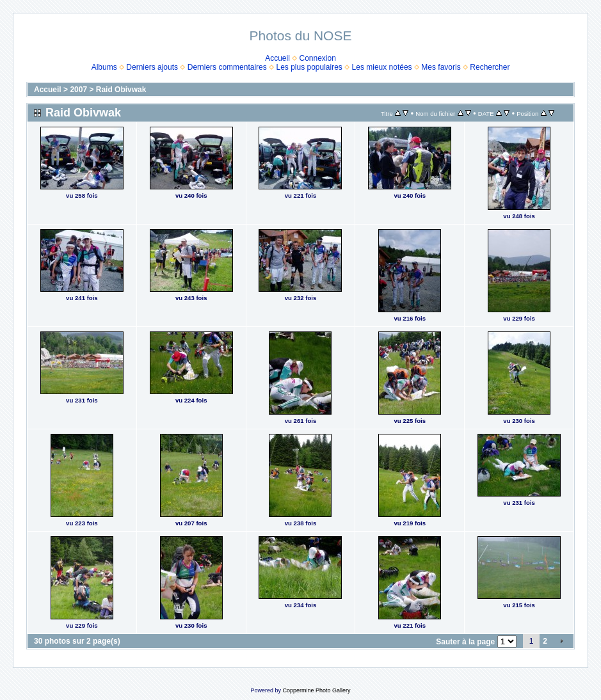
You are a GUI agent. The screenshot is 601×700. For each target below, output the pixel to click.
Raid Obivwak (121, 90)
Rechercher (490, 67)
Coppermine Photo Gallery (316, 690)
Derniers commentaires (227, 67)
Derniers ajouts (152, 67)
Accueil (277, 58)
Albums (104, 67)
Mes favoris (441, 67)
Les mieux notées (382, 67)
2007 (78, 90)
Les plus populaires (309, 67)
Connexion (318, 58)
